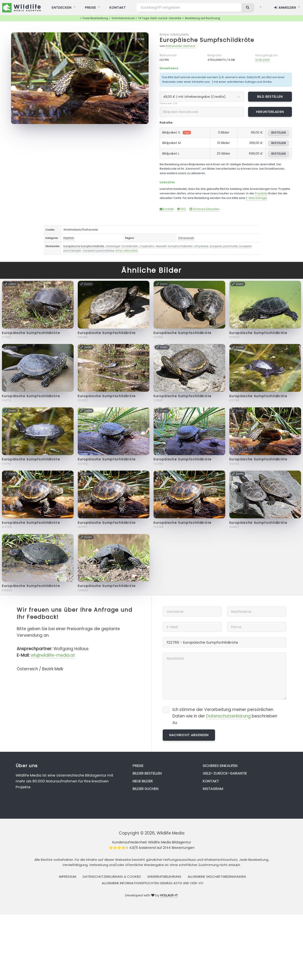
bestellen (279, 133)
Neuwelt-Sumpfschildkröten (174, 246)
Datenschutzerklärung (228, 716)
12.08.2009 (262, 60)
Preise (138, 766)
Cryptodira (147, 246)
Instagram (213, 789)
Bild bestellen (270, 97)
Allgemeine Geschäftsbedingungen (217, 877)
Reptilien (69, 238)
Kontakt (167, 209)
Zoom (137, 39)
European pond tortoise (99, 250)
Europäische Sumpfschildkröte (207, 40)
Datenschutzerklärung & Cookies (112, 877)
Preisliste (261, 193)
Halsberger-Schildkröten (122, 246)
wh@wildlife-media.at (53, 655)
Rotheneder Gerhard (180, 46)
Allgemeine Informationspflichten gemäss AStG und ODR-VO (152, 883)
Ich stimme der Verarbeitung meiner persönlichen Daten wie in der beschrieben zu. (225, 716)
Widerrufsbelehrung (164, 877)
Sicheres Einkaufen (204, 209)
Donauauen (186, 238)
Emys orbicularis (174, 34)
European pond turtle (224, 246)
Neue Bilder (143, 781)
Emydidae (201, 246)
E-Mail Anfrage (256, 198)
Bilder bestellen (147, 773)
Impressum (68, 877)
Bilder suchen (145, 789)
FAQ (182, 209)
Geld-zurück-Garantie (225, 773)
